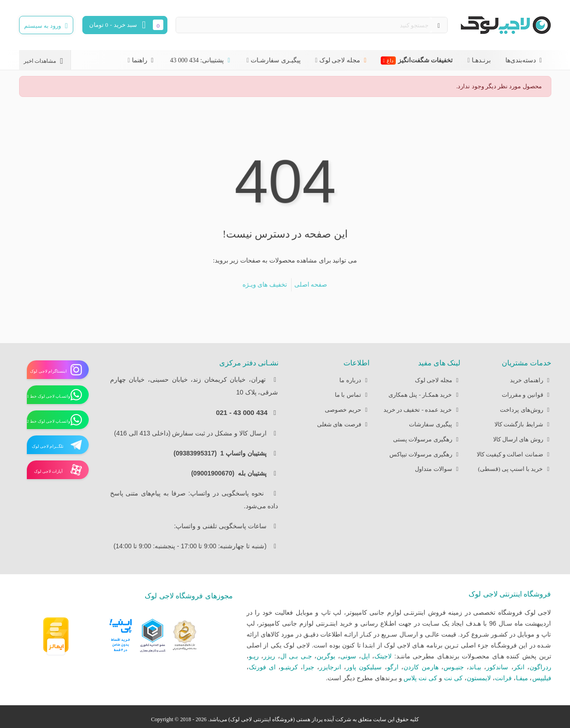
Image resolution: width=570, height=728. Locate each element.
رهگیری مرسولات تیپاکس (425, 455)
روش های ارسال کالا (522, 440)
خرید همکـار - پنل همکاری (424, 395)
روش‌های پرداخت (525, 410)
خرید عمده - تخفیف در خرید (422, 410)
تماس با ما (352, 395)
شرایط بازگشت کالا (523, 425)
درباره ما (354, 381)
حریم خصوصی (347, 410)
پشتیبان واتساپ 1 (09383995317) (222, 453)
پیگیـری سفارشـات (276, 60)
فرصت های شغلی (343, 425)
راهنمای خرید (530, 381)
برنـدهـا (481, 60)
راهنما (144, 60)
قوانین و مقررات (527, 395)
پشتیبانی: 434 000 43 (201, 60)
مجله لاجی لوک (344, 60)
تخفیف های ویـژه (265, 285)
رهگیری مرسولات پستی (427, 440)
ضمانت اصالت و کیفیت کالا (514, 455)
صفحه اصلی (311, 285)
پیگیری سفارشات (434, 425)
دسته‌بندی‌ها (525, 60)
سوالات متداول (437, 469)
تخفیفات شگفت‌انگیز (417, 61)
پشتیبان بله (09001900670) (231, 473)
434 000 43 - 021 (242, 412)
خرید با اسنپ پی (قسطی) (515, 469)
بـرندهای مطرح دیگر (370, 678)
